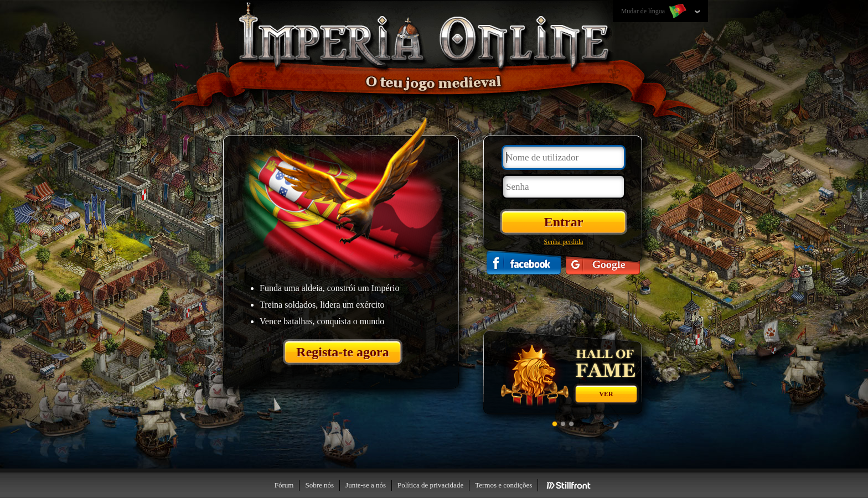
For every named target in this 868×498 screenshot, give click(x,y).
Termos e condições (503, 485)
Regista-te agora (342, 352)
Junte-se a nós (366, 485)
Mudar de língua (655, 12)
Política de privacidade (430, 485)
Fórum (284, 485)
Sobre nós (319, 485)
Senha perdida (564, 242)
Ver (606, 394)
